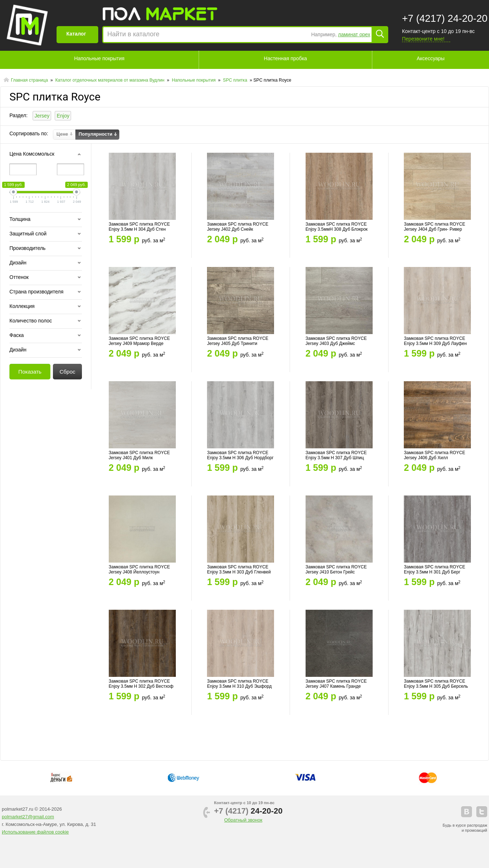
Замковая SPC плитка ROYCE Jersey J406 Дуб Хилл (434, 455)
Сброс (67, 372)
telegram (482, 812)
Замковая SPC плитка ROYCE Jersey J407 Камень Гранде (336, 684)
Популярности (96, 134)
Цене (62, 134)
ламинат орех (354, 34)
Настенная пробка (285, 58)
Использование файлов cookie (35, 832)
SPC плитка (236, 80)
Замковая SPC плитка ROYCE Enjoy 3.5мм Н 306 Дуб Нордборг (240, 455)
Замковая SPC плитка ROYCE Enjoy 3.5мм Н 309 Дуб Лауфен (435, 341)
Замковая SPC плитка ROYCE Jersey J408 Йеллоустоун (139, 569)
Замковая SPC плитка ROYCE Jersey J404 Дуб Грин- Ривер (434, 227)
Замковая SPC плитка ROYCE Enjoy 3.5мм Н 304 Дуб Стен (139, 227)
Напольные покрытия (99, 58)
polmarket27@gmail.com (28, 817)
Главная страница (30, 80)
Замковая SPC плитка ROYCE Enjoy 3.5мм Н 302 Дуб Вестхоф (141, 684)
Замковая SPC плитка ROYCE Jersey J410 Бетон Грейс (336, 569)
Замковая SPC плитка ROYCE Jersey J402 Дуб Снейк (238, 227)
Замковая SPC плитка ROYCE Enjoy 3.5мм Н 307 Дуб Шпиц (336, 455)
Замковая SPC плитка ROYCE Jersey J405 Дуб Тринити (238, 341)
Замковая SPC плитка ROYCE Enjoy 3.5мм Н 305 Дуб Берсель (436, 684)
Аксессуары (431, 58)
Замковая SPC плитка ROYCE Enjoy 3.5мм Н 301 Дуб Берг (434, 569)
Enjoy (63, 116)
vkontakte (467, 812)
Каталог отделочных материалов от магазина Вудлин (110, 80)
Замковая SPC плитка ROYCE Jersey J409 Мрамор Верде (139, 341)
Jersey (42, 116)
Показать (30, 372)
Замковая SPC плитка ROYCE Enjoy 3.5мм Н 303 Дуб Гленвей (239, 569)
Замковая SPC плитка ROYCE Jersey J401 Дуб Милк (139, 455)
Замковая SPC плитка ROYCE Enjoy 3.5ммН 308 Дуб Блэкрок (337, 227)
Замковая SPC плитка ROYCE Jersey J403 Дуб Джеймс (336, 341)
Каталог (76, 34)
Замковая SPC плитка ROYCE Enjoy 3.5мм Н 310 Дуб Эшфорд (239, 684)
